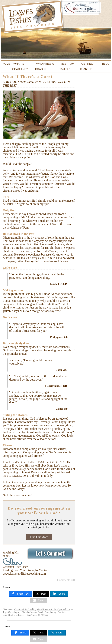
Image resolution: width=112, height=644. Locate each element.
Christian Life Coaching (25, 609)
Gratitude (62, 612)
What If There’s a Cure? (28, 77)
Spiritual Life (64, 609)
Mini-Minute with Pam (47, 609)
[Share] (20, 594)
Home (6, 64)
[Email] (39, 600)
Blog (106, 64)
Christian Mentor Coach (33, 612)
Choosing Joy (14, 612)
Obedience (19, 615)
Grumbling (8, 615)
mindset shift (27, 201)
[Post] (41, 594)
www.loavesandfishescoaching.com (24, 574)
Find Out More (39, 537)
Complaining (51, 612)
